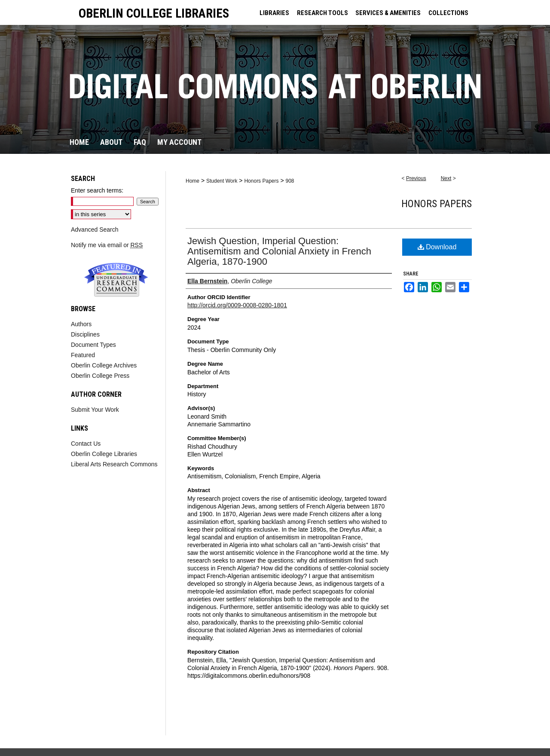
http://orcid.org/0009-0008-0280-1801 (237, 305)
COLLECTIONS (448, 13)
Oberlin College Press (100, 376)
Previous (416, 178)
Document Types (93, 345)
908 (290, 181)
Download (437, 247)
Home (192, 181)
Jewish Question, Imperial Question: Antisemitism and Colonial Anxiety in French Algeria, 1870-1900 (279, 251)
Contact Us (86, 444)
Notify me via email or (107, 245)
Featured (83, 355)
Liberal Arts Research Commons (114, 464)
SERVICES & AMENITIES (388, 13)
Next (446, 178)
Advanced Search (95, 230)
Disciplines (85, 334)
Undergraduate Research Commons (116, 280)
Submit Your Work (95, 410)
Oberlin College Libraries (104, 454)
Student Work (222, 181)
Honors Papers (261, 181)
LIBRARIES (274, 13)
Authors (81, 324)
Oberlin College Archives (104, 365)
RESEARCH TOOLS (322, 13)
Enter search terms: (97, 190)
